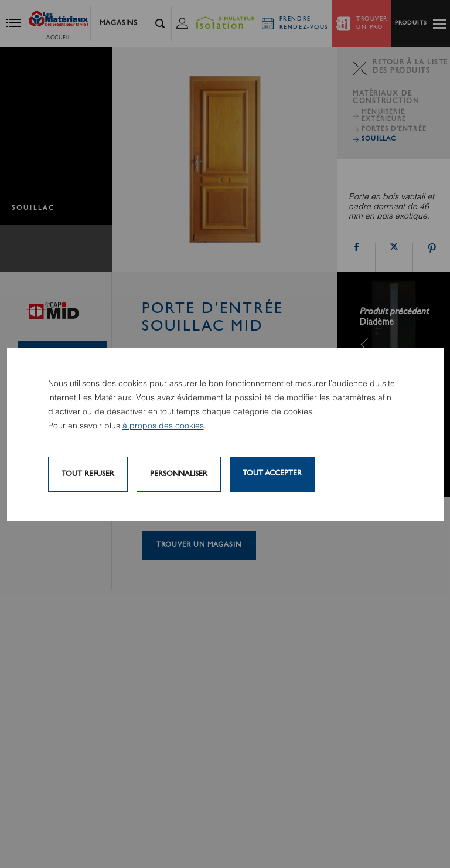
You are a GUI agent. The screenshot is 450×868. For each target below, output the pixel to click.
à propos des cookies (163, 426)
